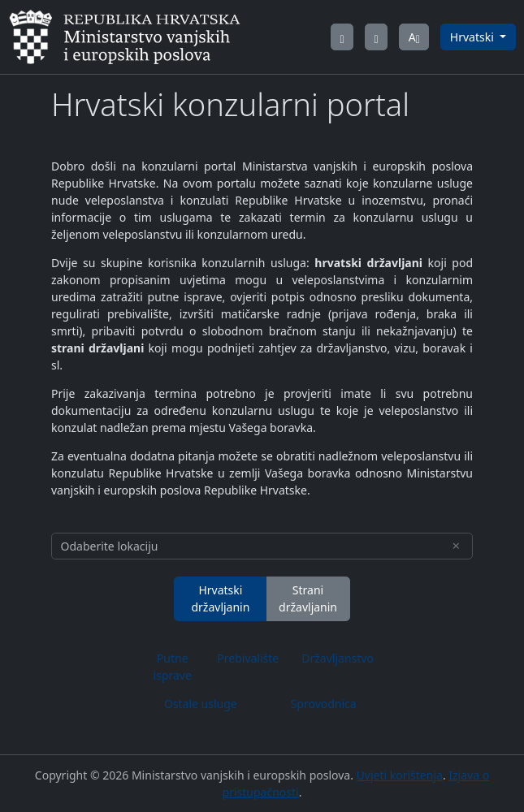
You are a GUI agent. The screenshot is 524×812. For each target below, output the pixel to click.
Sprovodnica (324, 704)
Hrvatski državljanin (220, 598)
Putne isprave (173, 667)
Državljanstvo (338, 658)
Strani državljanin (308, 598)
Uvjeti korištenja (400, 775)
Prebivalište (248, 658)
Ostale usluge (201, 704)
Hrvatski (474, 37)
